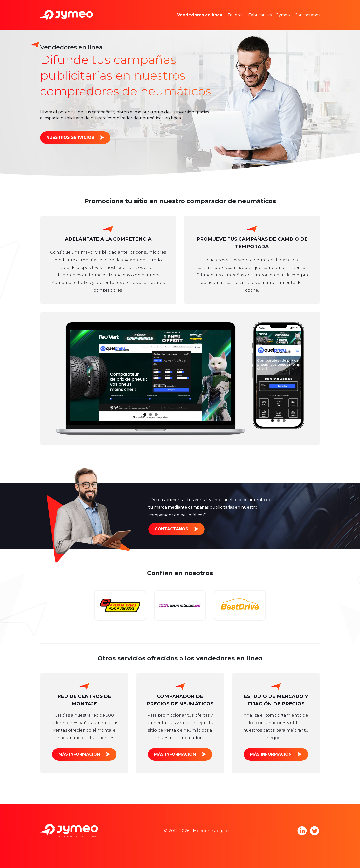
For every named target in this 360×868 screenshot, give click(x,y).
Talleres (235, 15)
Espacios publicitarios (206, 23)
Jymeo (283, 15)
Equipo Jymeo (299, 7)
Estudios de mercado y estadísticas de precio (230, 7)
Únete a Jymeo (299, 23)
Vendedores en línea (200, 15)
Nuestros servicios (70, 137)
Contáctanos (307, 15)
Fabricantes (260, 15)
